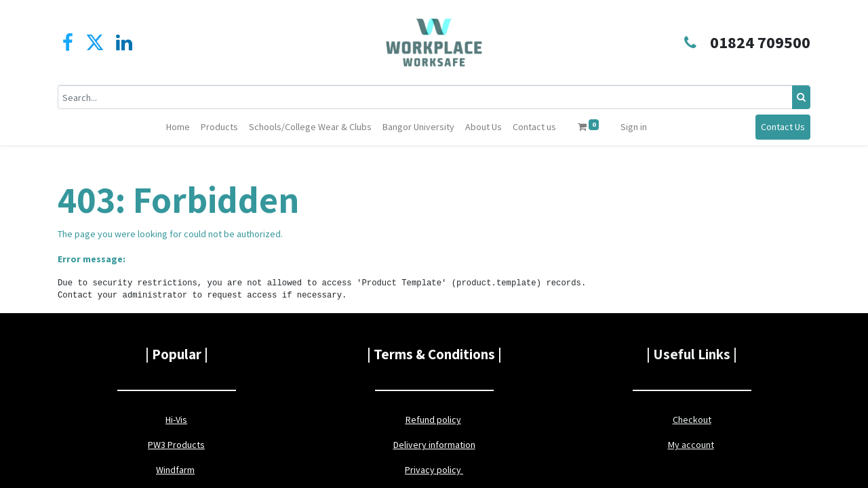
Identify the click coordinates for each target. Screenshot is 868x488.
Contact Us (783, 127)
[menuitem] (178, 127)
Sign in (634, 127)
